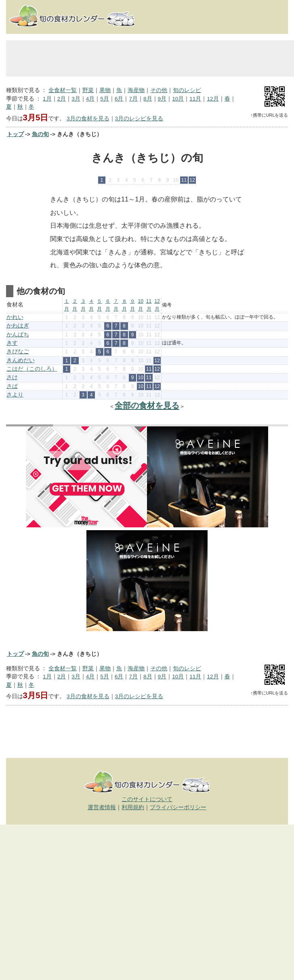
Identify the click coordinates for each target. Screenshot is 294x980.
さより (15, 395)
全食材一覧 (63, 90)
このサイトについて (147, 799)
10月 (178, 99)
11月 (195, 99)
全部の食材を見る (147, 405)
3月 (76, 99)
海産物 (136, 90)
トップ (15, 134)
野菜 (88, 90)
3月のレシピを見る (139, 119)
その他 (159, 90)
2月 (62, 99)
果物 (105, 90)
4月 (90, 99)
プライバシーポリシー (178, 807)
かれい (15, 317)
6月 (119, 99)
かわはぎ (18, 326)
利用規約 (133, 807)
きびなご (18, 351)
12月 (213, 99)
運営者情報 (102, 807)
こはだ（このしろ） (32, 369)
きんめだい (21, 360)
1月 (47, 99)
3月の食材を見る (88, 119)
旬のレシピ (187, 90)
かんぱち (18, 335)
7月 (133, 99)
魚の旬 (40, 134)
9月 (162, 99)
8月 (148, 99)
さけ (12, 377)
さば (12, 386)
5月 (105, 99)
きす (12, 343)
